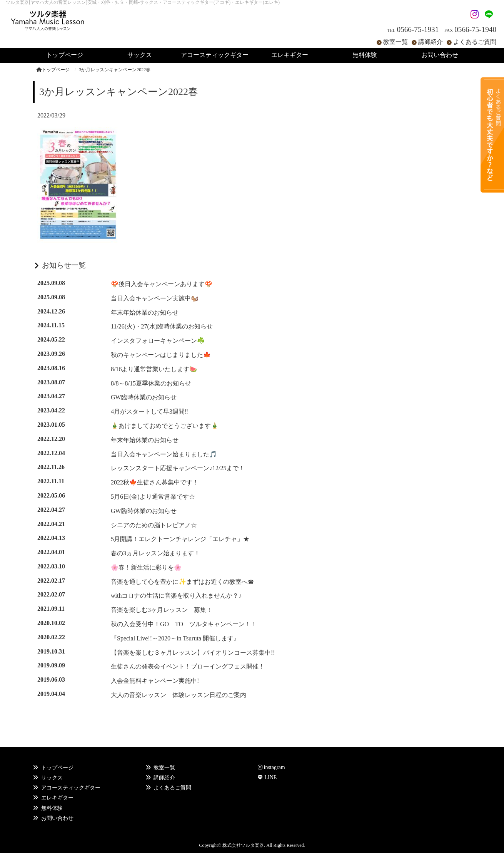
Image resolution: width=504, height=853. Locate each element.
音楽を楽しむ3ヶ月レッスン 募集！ (162, 610)
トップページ (53, 70)
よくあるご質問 (475, 42)
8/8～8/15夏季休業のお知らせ (151, 383)
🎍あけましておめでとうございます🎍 (165, 426)
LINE (270, 777)
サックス (52, 778)
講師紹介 (431, 42)
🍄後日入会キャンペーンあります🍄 (162, 284)
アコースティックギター (71, 788)
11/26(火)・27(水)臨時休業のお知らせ (162, 326)
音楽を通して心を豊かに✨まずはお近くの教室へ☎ (182, 582)
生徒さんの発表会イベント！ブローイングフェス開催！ (188, 666)
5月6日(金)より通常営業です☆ (153, 497)
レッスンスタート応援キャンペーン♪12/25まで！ (178, 468)
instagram (271, 767)
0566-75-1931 (418, 29)
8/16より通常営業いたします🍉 (154, 369)
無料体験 (52, 808)
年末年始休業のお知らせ (145, 313)
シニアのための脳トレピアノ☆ (154, 525)
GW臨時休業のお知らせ (144, 397)
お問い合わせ (57, 818)
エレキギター (57, 798)
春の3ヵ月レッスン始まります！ (155, 553)
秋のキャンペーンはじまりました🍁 (161, 355)
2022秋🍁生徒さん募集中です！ (155, 482)
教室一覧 (396, 42)
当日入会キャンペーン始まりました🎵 (164, 454)
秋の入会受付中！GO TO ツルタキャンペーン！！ (184, 624)
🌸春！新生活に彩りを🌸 (146, 567)
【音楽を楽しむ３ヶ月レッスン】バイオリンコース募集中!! (193, 653)
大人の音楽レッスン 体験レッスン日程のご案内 (179, 695)
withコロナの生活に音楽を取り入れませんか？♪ (176, 596)
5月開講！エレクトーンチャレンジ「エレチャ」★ (180, 539)
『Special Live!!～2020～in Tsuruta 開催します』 (175, 638)
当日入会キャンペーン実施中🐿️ (155, 298)
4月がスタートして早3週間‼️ (149, 411)
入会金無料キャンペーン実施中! (155, 681)
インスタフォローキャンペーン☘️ (158, 341)
